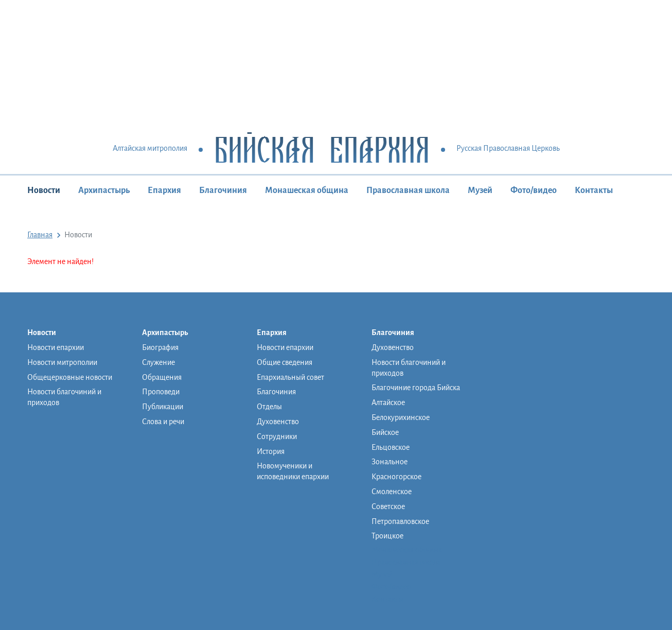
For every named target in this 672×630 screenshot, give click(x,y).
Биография (160, 347)
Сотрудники (277, 436)
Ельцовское (391, 447)
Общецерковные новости (70, 377)
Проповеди (161, 392)
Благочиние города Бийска (416, 388)
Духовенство (278, 422)
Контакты (594, 190)
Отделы (269, 407)
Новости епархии (56, 347)
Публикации (163, 407)
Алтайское (388, 402)
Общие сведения (285, 362)
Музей (480, 190)
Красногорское (396, 477)
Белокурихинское (401, 417)
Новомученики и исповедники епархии (293, 471)
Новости (44, 190)
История (271, 451)
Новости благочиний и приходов (64, 397)
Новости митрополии (62, 362)
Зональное (390, 462)
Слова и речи (163, 422)
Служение (158, 362)
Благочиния (223, 190)
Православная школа (408, 190)
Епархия (164, 190)
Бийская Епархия (322, 149)
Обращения (162, 377)
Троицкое (387, 536)
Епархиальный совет (290, 377)
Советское (388, 506)
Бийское (385, 432)
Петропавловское (400, 521)
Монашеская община (307, 190)
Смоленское (392, 492)
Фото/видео (534, 190)
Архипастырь (104, 190)
